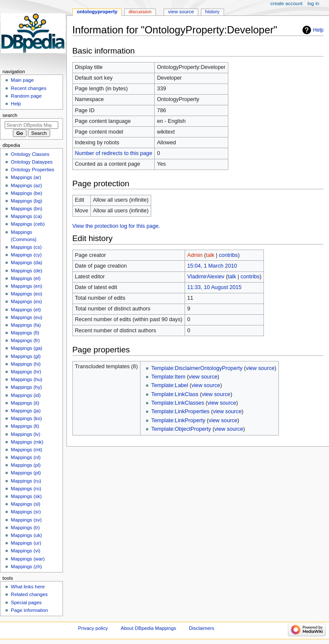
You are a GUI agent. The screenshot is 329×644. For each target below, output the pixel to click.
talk (210, 255)
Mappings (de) (26, 271)
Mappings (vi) (25, 551)
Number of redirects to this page (114, 153)
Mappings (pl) (25, 465)
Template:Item (168, 377)
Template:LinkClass (175, 394)
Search (10, 115)
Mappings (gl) (25, 356)
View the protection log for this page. (116, 226)
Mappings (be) (26, 193)
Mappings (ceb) (28, 224)
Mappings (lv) (25, 434)
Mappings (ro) (26, 489)
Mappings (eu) (26, 317)
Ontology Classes (30, 154)
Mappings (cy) (26, 255)
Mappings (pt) (26, 473)
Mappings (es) (26, 301)
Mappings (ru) (26, 481)
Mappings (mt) (26, 450)
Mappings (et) (26, 310)
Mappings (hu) (26, 379)
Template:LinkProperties (180, 411)
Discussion (140, 12)
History (212, 12)
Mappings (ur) (26, 543)
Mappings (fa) (26, 325)
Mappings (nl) (25, 457)
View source (181, 12)
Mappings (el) (25, 278)
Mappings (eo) (26, 294)
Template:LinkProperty (178, 420)
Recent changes (28, 88)
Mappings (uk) (26, 535)
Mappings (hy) (26, 387)
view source (260, 368)
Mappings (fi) (25, 333)
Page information (29, 610)
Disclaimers (202, 628)
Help (319, 30)
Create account (286, 3)
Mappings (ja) (25, 411)
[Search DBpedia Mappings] (31, 125)
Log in (313, 3)
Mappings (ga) (26, 348)
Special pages (26, 602)
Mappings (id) (25, 395)
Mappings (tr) (25, 528)
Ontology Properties (32, 170)
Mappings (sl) (25, 504)
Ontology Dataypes (31, 162)
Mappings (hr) (26, 372)
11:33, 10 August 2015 (214, 287)
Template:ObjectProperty (181, 429)
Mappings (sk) (26, 496)
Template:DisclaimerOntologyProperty (197, 368)
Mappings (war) (28, 559)
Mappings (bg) (26, 201)
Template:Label (170, 385)
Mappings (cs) (26, 247)
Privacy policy (93, 628)
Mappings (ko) (26, 418)
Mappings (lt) (25, 426)
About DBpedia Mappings (149, 628)
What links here (28, 587)
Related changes (29, 594)
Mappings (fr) (25, 340)
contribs (228, 255)
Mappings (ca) (26, 216)
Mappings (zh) (26, 566)
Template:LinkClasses (178, 403)
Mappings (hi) (25, 364)
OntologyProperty (97, 12)
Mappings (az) (26, 185)
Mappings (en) (26, 286)
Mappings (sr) (26, 512)
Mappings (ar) (26, 177)
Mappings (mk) (27, 442)
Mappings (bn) (26, 209)
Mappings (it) (25, 403)
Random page (26, 96)
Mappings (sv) (26, 520)
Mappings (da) (26, 262)
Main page (22, 80)
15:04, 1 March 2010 (212, 266)
